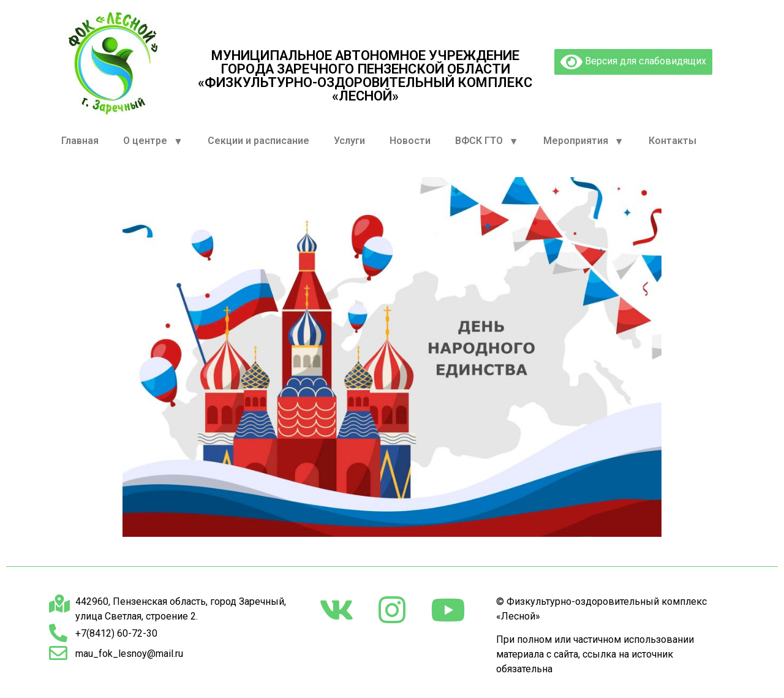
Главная (80, 141)
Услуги (349, 141)
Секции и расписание (258, 141)
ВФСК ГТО (487, 141)
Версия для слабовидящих (633, 62)
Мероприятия (584, 141)
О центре (153, 141)
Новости (410, 141)
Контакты (673, 141)
